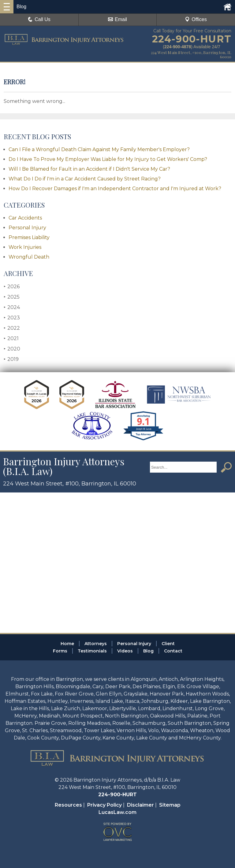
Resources (68, 805)
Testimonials (92, 651)
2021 (11, 338)
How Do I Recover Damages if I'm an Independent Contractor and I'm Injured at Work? (115, 189)
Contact (173, 651)
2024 (12, 307)
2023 (12, 318)
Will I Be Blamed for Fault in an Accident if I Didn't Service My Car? (89, 169)
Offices (196, 19)
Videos (125, 651)
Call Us (39, 19)
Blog (148, 651)
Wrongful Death (29, 257)
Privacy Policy (104, 805)
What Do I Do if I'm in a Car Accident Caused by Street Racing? (85, 179)
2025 (12, 297)
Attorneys (96, 644)
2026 (12, 287)
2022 (12, 328)
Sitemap (170, 805)
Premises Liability (29, 237)
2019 (11, 359)
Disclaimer (140, 805)
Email (117, 19)
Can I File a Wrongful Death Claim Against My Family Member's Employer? (99, 149)
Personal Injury (27, 228)
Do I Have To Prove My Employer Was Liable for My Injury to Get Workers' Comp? (108, 159)
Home (67, 644)
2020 (12, 349)
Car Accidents (25, 218)
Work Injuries (25, 247)
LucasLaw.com (117, 812)
